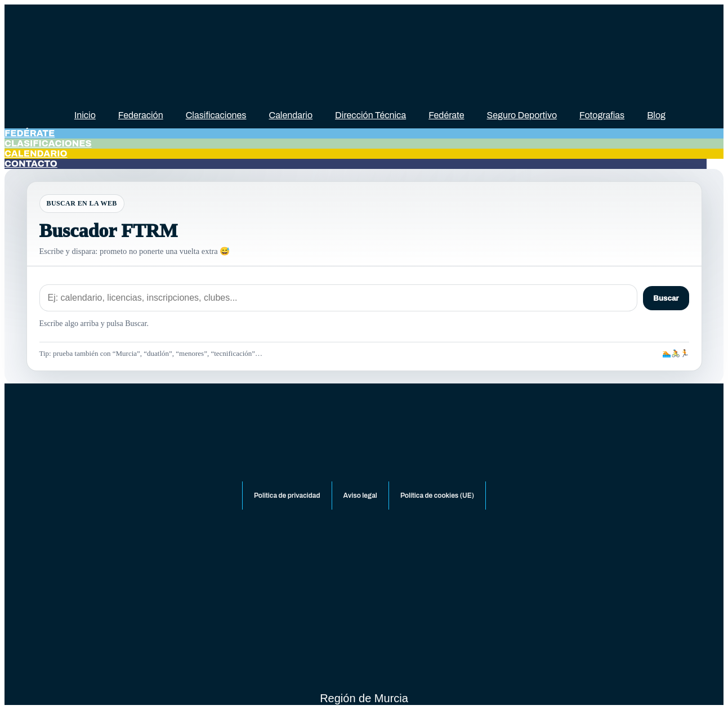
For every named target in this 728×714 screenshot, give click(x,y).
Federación (141, 115)
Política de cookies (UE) (437, 496)
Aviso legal (360, 496)
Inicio (85, 115)
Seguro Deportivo (522, 115)
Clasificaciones (216, 115)
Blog (656, 115)
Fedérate (446, 115)
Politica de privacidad (287, 496)
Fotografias (602, 115)
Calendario (291, 115)
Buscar (666, 298)
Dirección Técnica (370, 115)
